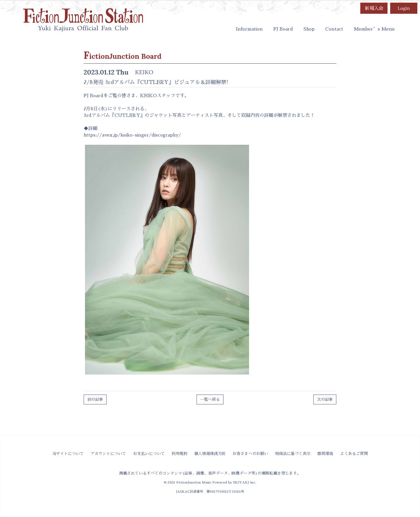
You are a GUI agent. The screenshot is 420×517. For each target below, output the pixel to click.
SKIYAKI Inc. (244, 482)
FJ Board (283, 29)
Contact (334, 29)
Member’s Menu (374, 29)
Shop (309, 29)
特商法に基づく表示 (293, 454)
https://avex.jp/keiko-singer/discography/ (132, 135)
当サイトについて (68, 454)
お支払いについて (149, 454)
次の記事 (325, 399)
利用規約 (179, 454)
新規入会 (374, 8)
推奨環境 (325, 454)
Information (249, 29)
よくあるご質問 (354, 454)
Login (404, 8)
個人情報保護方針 (210, 454)
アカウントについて (108, 454)
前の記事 (95, 399)
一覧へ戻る (210, 399)
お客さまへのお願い (250, 454)
